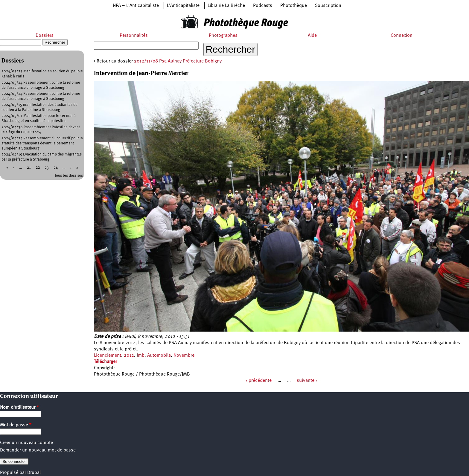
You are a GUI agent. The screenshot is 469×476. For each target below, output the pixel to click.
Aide (312, 36)
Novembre (184, 356)
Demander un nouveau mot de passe (38, 450)
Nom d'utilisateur (19, 408)
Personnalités (134, 36)
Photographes (223, 36)
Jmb (141, 356)
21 (29, 168)
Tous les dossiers (69, 176)
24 (56, 168)
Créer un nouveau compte (26, 443)
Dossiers (45, 36)
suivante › (307, 381)
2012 (129, 356)
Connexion (402, 36)
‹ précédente (259, 381)
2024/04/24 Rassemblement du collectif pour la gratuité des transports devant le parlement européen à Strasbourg (42, 143)
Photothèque (294, 6)
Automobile (159, 356)
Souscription (328, 6)
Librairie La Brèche (226, 6)
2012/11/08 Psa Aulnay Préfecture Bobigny (178, 61)
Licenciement (108, 356)
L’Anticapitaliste (183, 6)
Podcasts (263, 6)
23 (47, 168)
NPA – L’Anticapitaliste (136, 6)
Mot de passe (16, 425)
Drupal (34, 473)
